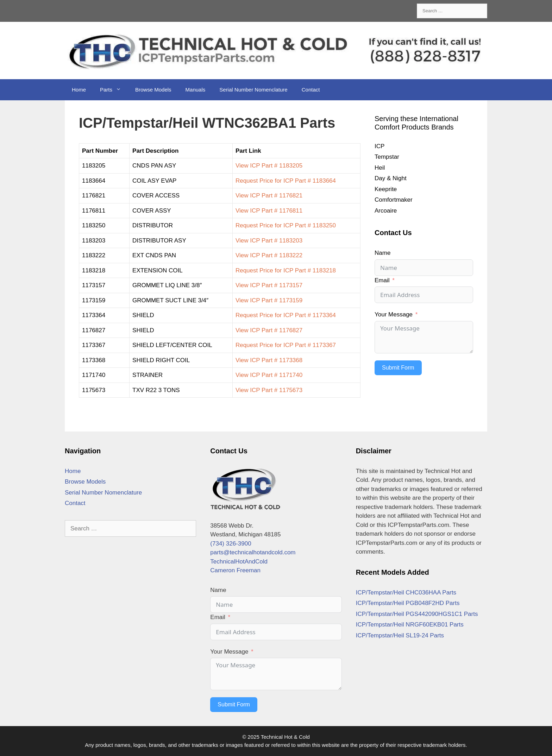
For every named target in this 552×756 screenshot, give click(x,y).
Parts (114, 90)
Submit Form (398, 368)
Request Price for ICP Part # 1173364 (286, 315)
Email (382, 280)
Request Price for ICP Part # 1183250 (286, 225)
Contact (311, 90)
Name (382, 253)
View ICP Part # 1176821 (269, 196)
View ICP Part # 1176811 (269, 211)
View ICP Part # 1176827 (269, 330)
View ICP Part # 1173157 (269, 285)
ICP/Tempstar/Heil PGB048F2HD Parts (408, 603)
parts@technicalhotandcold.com (253, 552)
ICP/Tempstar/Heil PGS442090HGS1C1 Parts (417, 614)
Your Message (394, 314)
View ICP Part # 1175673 (269, 390)
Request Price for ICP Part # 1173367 (286, 345)
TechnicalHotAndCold (239, 562)
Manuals (196, 90)
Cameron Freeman (235, 570)
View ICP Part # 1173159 (269, 300)
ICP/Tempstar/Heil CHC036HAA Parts (406, 593)
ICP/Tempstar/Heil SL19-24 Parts (400, 635)
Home (79, 90)
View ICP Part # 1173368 (269, 360)
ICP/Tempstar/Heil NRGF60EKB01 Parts (410, 625)
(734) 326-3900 (231, 544)
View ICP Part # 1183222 (269, 255)
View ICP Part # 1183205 (269, 166)
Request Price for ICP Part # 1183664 (286, 181)
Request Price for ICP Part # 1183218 (286, 270)
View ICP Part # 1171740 (269, 375)
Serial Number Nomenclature (253, 90)
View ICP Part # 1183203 (269, 241)
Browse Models (153, 90)
